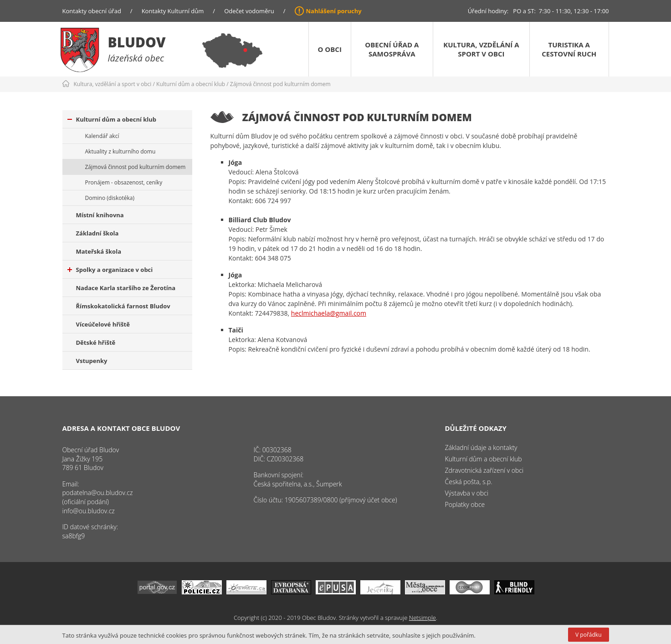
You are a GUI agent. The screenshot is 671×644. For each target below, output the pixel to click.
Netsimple (423, 618)
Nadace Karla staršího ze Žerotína (126, 288)
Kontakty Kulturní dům (173, 11)
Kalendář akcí (102, 136)
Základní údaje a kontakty (481, 447)
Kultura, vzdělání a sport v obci (481, 49)
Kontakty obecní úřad (92, 11)
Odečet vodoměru (249, 11)
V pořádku (588, 635)
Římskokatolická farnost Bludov (123, 306)
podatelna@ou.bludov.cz (98, 493)
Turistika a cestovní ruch (569, 49)
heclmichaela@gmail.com (329, 313)
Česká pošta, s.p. (469, 482)
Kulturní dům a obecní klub (191, 84)
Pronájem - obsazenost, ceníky (124, 182)
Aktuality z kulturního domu (120, 151)
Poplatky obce (465, 504)
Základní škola (97, 233)
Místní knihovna (100, 215)
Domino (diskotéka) (110, 198)
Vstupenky (92, 361)
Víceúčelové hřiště (103, 324)
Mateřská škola (99, 251)
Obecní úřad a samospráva (392, 49)
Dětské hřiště (96, 342)
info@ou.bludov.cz (89, 511)
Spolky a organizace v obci (110, 270)
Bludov (137, 42)
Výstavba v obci (467, 493)
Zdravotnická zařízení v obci (484, 470)
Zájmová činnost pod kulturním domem (280, 84)
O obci (330, 49)
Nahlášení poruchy (334, 11)
